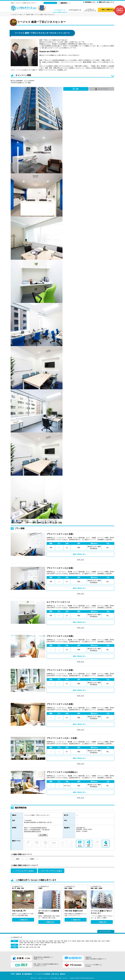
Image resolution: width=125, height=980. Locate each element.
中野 (62, 941)
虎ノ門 (36, 941)
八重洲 (87, 941)
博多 (39, 947)
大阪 (28, 945)
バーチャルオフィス (75, 10)
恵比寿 (74, 941)
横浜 (27, 947)
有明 (63, 943)
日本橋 (92, 941)
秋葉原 (51, 941)
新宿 (21, 941)
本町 (40, 945)
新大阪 (32, 945)
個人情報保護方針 (27, 974)
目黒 (25, 943)
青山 (27, 941)
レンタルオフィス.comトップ (18, 15)
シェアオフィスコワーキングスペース (90, 10)
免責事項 (18, 974)
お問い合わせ (55, 974)
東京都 (28, 15)
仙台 (24, 947)
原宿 (83, 941)
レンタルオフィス (60, 10)
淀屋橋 (36, 945)
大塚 (52, 943)
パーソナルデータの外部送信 (42, 974)
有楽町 (32, 859)
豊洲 (66, 941)
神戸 (36, 947)
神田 (29, 943)
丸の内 (31, 941)
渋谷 (24, 941)
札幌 (21, 947)
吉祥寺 (59, 943)
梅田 (21, 945)
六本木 (103, 941)
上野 (55, 941)
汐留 (99, 941)
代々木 (70, 941)
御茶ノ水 (33, 943)
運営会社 (63, 974)
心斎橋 (44, 945)
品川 (47, 941)
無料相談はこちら (90, 2)
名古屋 (31, 947)
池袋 (59, 941)
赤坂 (40, 941)
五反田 (21, 943)
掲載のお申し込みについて (107, 2)
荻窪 (55, 943)
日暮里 (42, 943)
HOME (13, 974)
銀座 (32, 15)
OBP (24, 945)
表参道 (79, 941)
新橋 (96, 941)
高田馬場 (47, 943)
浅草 (38, 943)
